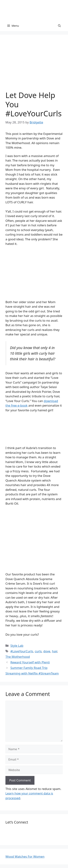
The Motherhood (18, 657)
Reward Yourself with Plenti (30, 662)
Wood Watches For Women (25, 856)
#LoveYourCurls (22, 651)
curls (38, 651)
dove (47, 651)
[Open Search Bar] (59, 26)
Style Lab (17, 646)
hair (54, 651)
